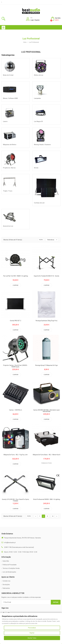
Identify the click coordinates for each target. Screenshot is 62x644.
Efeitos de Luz (39, 75)
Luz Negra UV (38, 121)
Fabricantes (6, 588)
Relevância (51, 240)
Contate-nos (6, 581)
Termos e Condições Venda (11, 568)
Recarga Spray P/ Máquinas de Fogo (46, 365)
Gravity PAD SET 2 (16, 321)
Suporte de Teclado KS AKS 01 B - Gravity (46, 276)
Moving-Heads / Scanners (42, 145)
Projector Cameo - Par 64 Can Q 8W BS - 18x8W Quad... (16, 366)
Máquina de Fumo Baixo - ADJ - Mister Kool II (46, 455)
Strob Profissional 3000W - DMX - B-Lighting (47, 499)
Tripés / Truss (8, 191)
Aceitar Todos (32, 638)
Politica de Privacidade (10, 565)
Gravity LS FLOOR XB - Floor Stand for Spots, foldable (16, 500)
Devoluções (6, 585)
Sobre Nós (6, 561)
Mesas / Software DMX (10, 98)
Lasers (5, 121)
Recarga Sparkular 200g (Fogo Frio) (46, 321)
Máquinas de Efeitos (10, 145)
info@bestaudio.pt (10, 543)
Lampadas (37, 98)
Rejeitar (32, 633)
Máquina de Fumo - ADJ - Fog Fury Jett (16, 455)
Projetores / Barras (9, 168)
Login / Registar (35, 20)
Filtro (41, 240)
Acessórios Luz (8, 226)
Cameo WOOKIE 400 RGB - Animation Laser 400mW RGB (46, 411)
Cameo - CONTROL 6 (16, 410)
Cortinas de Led (39, 203)
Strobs (36, 168)
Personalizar (32, 628)
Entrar (56, 602)
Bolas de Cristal (8, 75)
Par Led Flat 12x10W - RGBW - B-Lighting (16, 276)
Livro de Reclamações (9, 572)
